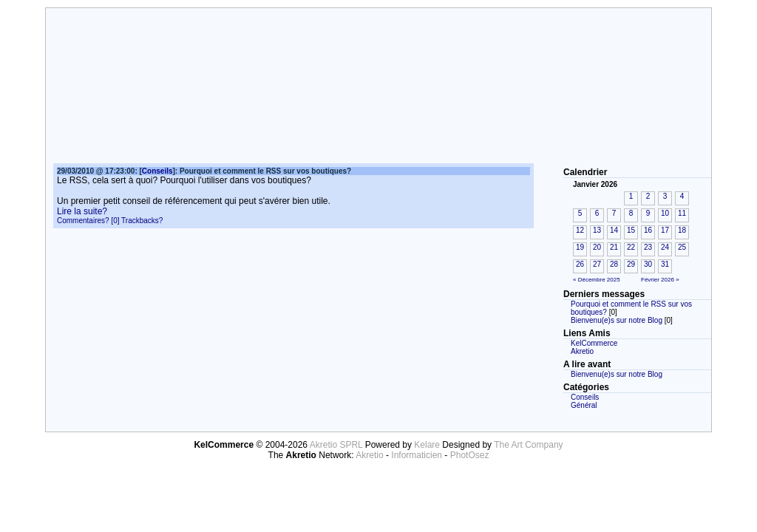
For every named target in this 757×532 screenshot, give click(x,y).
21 (614, 247)
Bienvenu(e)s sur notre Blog (617, 320)
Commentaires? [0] (88, 221)
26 (580, 264)
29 (631, 264)
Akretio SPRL (337, 445)
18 (682, 230)
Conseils (585, 397)
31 (665, 264)
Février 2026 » (660, 280)
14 (614, 230)
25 (682, 247)
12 (580, 230)
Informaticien (417, 455)
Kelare (428, 445)
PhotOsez (470, 455)
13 (597, 230)
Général (584, 405)
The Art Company (528, 445)
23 (648, 247)
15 (631, 230)
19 (580, 247)
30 (648, 264)
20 (597, 247)
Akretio (582, 351)
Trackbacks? (142, 221)
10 (665, 213)
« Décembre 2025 (597, 280)
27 (597, 264)
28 (614, 264)
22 (631, 247)
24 (665, 247)
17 (665, 230)
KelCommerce (594, 343)
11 (682, 213)
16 (648, 230)
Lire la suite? (82, 211)
